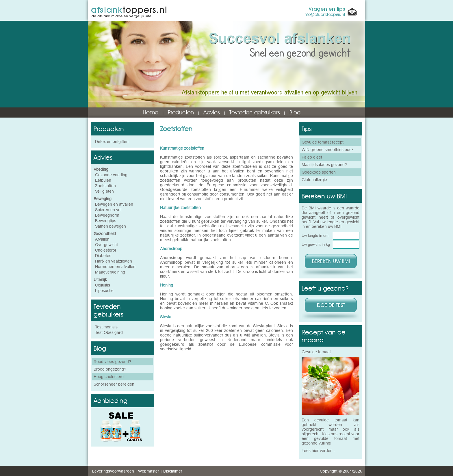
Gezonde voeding (111, 175)
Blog (295, 112)
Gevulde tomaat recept (323, 142)
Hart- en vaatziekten (114, 261)
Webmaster (149, 471)
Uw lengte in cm (315, 235)
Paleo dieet (312, 157)
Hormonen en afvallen (115, 267)
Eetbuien (103, 180)
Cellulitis (103, 285)
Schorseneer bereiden (114, 384)
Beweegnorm (107, 215)
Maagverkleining (110, 272)
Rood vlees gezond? (112, 362)
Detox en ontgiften (112, 142)
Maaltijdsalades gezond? (324, 165)
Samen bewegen (111, 226)
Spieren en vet (108, 210)
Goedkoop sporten (319, 172)
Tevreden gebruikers (255, 112)
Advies (212, 112)
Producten (181, 112)
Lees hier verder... (318, 451)
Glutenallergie (314, 180)
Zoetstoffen (105, 186)
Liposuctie (104, 291)
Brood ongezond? (110, 369)
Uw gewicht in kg (316, 244)
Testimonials (106, 327)
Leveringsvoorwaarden (113, 471)
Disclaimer (173, 471)
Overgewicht (106, 245)
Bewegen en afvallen (114, 204)
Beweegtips (106, 221)
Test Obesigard (109, 332)
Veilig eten (104, 191)
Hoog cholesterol (109, 377)
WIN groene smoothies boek (328, 150)
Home (151, 112)
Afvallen (102, 239)
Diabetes (103, 256)
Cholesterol (105, 250)
